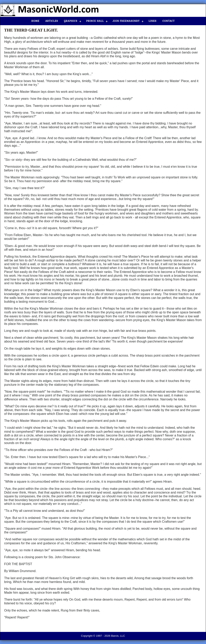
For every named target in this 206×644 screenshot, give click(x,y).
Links (152, 21)
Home (35, 21)
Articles (52, 21)
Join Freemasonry (126, 21)
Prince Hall (95, 21)
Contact (169, 21)
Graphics (70, 21)
